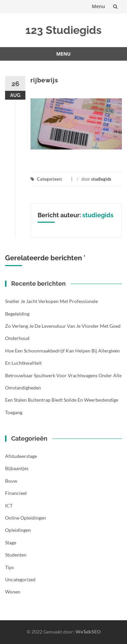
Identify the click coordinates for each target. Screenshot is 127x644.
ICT (9, 506)
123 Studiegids (63, 30)
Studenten (16, 555)
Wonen (13, 592)
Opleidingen (18, 530)
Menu (98, 6)
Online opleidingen (26, 518)
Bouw (11, 481)
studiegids (101, 179)
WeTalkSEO (88, 632)
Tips (9, 567)
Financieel (16, 493)
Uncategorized (20, 579)
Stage (11, 542)
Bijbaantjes (17, 468)
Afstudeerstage (21, 456)
